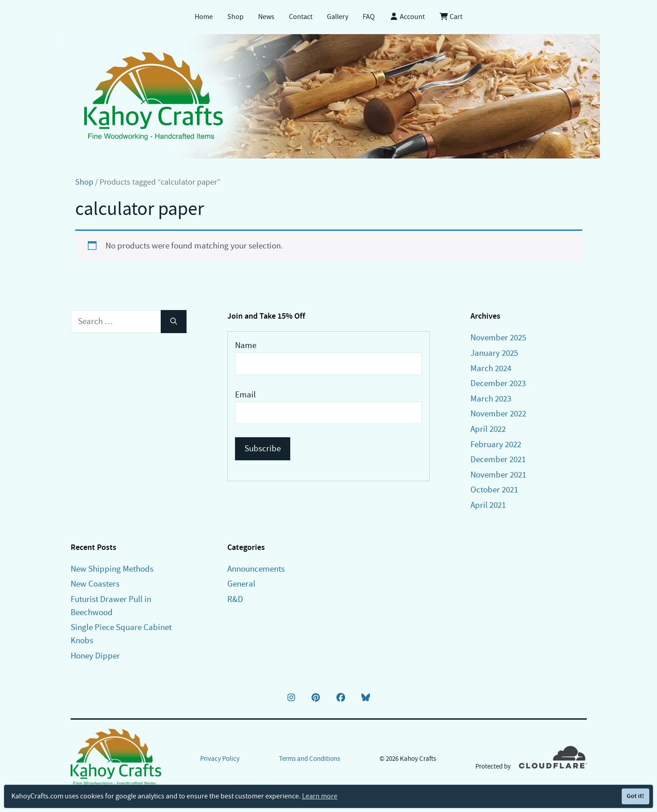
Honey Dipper (95, 656)
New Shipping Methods (112, 569)
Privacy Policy (220, 759)
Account (407, 17)
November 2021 (498, 475)
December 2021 (498, 459)
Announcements (256, 569)
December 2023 (498, 383)
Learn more (320, 796)
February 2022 (496, 444)
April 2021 (488, 505)
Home (204, 17)
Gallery (338, 17)
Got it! (635, 796)
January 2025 (494, 353)
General (241, 584)
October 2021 (494, 490)
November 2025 (498, 337)
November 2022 (498, 413)
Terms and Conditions (309, 759)
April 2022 (488, 429)
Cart (451, 17)
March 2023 (491, 399)
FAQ (369, 17)
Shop (235, 17)
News (266, 17)
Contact (301, 17)
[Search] (174, 322)
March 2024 (491, 368)
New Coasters (95, 584)
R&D (235, 599)
